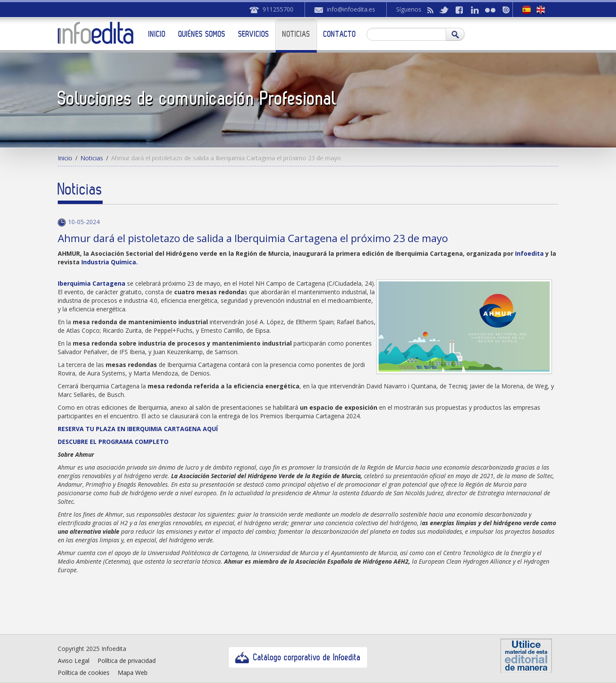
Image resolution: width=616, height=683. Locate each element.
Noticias (296, 34)
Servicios (254, 34)
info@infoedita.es (351, 9)
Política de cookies (84, 673)
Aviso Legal (74, 661)
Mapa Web (133, 673)
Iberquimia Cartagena (92, 283)
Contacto (340, 34)
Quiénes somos (202, 34)
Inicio (157, 34)
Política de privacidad (127, 661)
